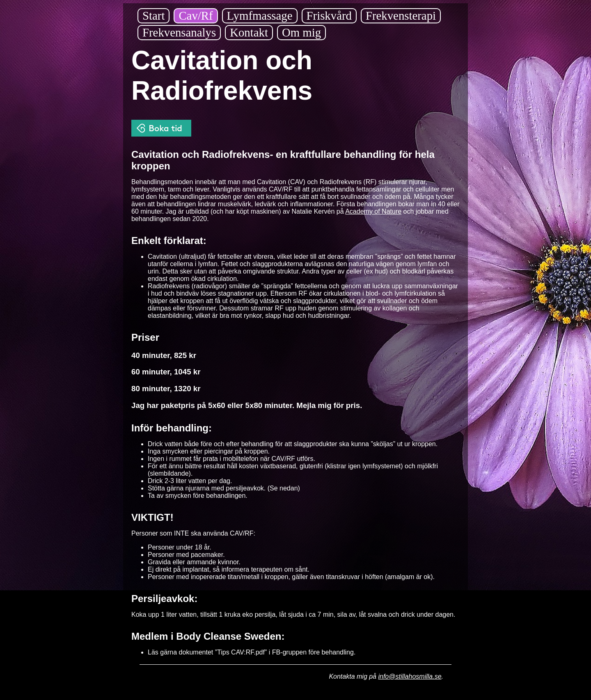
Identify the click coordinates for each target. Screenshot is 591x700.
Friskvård (329, 16)
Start (153, 16)
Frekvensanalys (179, 32)
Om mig (301, 32)
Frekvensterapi (401, 16)
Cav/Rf (196, 16)
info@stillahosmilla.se (410, 676)
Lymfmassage (260, 16)
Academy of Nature (373, 211)
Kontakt (249, 32)
